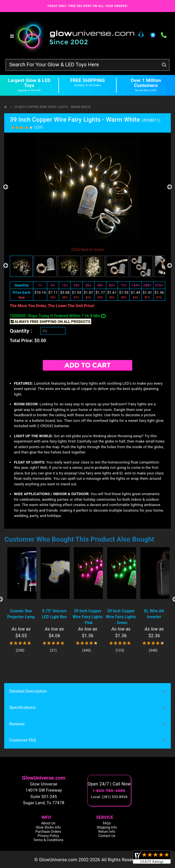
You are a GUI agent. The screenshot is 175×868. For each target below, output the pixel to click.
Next (169, 187)
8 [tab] (104, 665)
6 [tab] (88, 665)
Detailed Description (28, 691)
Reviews (17, 724)
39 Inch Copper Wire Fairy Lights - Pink (88, 617)
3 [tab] (62, 665)
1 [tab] (46, 665)
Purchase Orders (48, 832)
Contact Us (107, 836)
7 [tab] (96, 665)
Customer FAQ (23, 740)
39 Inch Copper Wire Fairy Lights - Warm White (52, 107)
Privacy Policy (48, 836)
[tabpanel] (21, 600)
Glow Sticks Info (48, 827)
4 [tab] (71, 665)
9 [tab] (113, 665)
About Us (49, 823)
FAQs (107, 823)
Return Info (107, 832)
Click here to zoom (87, 250)
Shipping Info (107, 827)
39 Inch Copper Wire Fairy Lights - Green (121, 617)
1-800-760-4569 (109, 791)
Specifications (22, 707)
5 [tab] (79, 665)
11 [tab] (129, 665)
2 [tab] (54, 665)
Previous (6, 187)
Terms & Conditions (48, 840)
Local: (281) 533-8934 (109, 797)
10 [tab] (121, 665)
